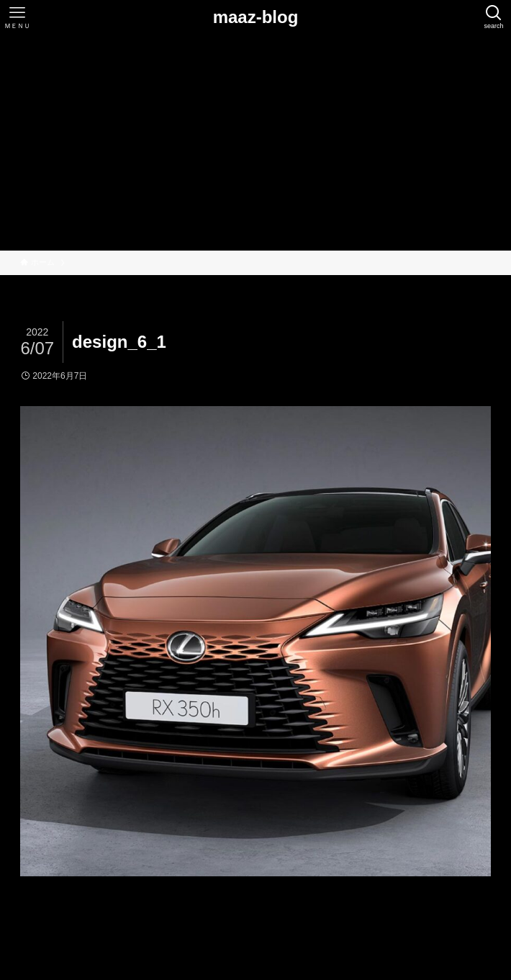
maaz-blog (256, 17)
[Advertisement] (256, 143)
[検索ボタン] (494, 17)
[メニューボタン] (17, 17)
